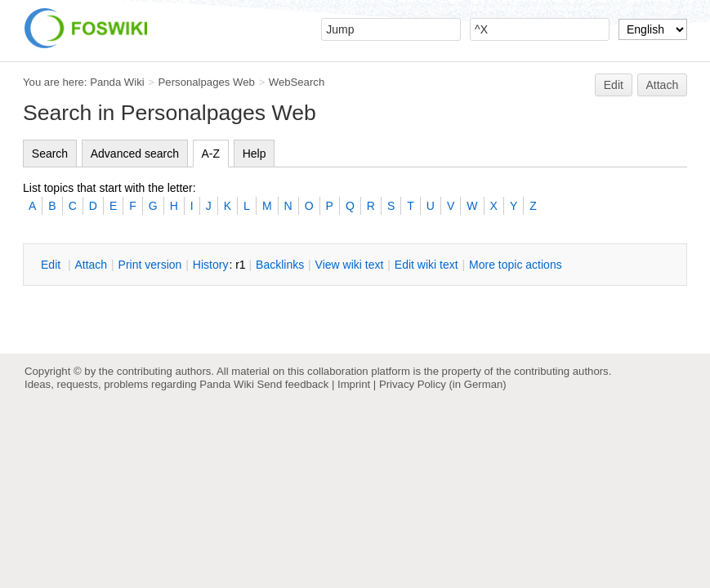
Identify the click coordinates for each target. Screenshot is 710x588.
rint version (150, 265)
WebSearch (297, 82)
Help (255, 154)
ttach (91, 265)
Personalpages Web (207, 82)
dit (52, 265)
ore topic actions (516, 265)
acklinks (280, 265)
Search (50, 154)
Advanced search (135, 154)
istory (211, 265)
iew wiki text (350, 265)
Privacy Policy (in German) (443, 384)
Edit (614, 85)
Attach (663, 85)
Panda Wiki (117, 82)
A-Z (211, 154)
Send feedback (292, 384)
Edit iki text (426, 265)
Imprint (354, 384)
